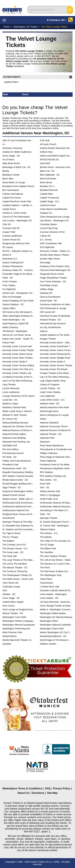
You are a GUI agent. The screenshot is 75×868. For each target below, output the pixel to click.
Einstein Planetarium (13, 266)
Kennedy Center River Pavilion (18, 358)
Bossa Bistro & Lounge (14, 182)
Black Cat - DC (47, 171)
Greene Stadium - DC (13, 304)
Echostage (45, 262)
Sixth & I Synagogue (50, 495)
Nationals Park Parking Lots (16, 442)
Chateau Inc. (46, 213)
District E (7, 255)
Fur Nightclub (9, 289)
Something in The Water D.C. (54, 510)
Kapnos (44, 331)
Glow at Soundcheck (50, 297)
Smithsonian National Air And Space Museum (19, 507)
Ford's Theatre (10, 282)
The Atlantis (46, 537)
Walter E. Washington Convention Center (56, 609)
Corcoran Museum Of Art (52, 232)
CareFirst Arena (48, 205)
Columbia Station (48, 224)
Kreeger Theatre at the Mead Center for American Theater (56, 373)
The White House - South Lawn (18, 579)
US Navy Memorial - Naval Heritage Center (56, 602)
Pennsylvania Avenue (13, 453)
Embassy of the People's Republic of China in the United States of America (56, 266)
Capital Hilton (47, 194)
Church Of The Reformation (16, 217)
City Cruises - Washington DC (17, 221)
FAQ (47, 788)
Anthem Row (46, 152)
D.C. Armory (46, 240)
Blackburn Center (11, 175)
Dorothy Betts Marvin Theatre (54, 255)
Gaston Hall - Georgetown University (19, 293)
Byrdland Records (49, 190)
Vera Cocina (8, 606)
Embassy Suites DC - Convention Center (19, 270)
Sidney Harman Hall (50, 491)
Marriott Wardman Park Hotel (54, 407)
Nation (43, 419)
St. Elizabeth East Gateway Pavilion (19, 526)
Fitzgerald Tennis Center (52, 274)
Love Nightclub (47, 396)
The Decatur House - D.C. (15, 548)
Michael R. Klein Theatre (15, 415)
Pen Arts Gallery (10, 449)
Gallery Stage (47, 289)
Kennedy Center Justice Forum (55, 350)
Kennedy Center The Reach (54, 369)
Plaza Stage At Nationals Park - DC (56, 457)
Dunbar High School (50, 259)
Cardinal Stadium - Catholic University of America (19, 205)
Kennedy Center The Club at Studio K (19, 369)
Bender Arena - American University (56, 167)
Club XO (7, 224)
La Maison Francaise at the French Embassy (19, 377)
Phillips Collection (49, 453)
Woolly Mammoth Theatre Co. (17, 640)
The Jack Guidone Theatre (53, 556)
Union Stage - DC (11, 598)
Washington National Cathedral (55, 625)
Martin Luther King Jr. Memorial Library (19, 411)
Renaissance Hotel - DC (14, 468)
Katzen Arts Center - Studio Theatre (19, 339)
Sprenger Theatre (49, 518)
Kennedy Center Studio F (15, 362)
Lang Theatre (9, 385)
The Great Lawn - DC (13, 552)
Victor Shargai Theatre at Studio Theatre (56, 606)
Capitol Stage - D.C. (50, 201)
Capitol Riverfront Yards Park (17, 201)
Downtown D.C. (10, 259)
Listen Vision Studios (50, 392)
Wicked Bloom (9, 636)
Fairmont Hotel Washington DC (55, 270)
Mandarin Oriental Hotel (14, 407)
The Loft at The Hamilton (15, 564)
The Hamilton (47, 552)
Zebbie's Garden (48, 644)
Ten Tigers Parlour (11, 533)
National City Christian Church (17, 426)
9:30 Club (45, 140)
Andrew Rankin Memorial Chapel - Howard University (56, 148)
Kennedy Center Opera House (17, 354)
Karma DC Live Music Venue (17, 335)
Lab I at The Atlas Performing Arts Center (56, 377)
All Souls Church (48, 144)
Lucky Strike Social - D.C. (53, 400)
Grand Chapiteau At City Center (18, 301)
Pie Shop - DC (9, 457)
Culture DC (45, 236)
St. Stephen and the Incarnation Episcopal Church (19, 529)
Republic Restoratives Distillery (18, 472)
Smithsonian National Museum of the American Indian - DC (56, 507)
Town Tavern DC (11, 583)
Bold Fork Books (48, 179)
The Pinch (45, 568)
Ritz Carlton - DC (48, 480)
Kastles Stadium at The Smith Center (56, 335)
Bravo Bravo (46, 182)
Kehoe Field (8, 343)
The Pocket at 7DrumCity (15, 571)
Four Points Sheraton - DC (53, 282)
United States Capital (13, 602)
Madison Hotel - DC (50, 404)
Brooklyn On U (47, 186)
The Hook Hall (9, 556)
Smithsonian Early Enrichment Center (19, 503)
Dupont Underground (13, 262)
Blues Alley (8, 179)
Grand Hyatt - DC (49, 301)
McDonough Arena (49, 411)
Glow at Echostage (12, 297)
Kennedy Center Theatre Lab (17, 373)
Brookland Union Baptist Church (18, 186)
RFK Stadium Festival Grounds (18, 476)
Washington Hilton (49, 621)
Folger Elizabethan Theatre (53, 278)
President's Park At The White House (56, 465)
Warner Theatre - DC (13, 613)
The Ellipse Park (48, 548)
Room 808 (45, 484)
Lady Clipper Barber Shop (53, 381)
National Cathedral (49, 423)
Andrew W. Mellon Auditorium (17, 152)
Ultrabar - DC (9, 594)
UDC (5, 590)
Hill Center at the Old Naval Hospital (19, 312)
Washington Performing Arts (16, 629)
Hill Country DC (48, 312)
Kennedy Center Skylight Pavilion (56, 358)
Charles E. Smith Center (14, 213)
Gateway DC (46, 293)
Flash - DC (8, 278)
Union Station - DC (49, 598)
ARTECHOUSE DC (50, 160)
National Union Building (14, 438)
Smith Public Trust (49, 499)
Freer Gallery (9, 285)
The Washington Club (51, 575)
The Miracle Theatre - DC (15, 568)
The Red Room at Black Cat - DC (56, 571)
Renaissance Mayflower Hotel (55, 468)
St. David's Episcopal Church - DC (56, 522)
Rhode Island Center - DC (15, 480)
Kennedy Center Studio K (52, 362)
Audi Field (45, 163)
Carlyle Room (9, 209)
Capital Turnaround (49, 198)
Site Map (52, 793)
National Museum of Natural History (56, 430)
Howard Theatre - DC (51, 320)
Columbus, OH (57, 20)
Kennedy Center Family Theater (18, 350)
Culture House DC (11, 240)
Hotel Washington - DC (14, 320)
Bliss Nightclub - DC (50, 175)
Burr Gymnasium (11, 190)
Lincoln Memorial (11, 388)
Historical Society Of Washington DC (56, 316)
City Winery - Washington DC (54, 221)
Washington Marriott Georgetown (19, 625)
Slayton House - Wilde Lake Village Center (19, 499)
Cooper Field (9, 232)
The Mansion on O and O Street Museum (56, 564)
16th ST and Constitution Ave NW (19, 140)
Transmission (47, 583)
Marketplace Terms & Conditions (22, 788)
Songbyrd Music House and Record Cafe (19, 514)
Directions (38, 793)
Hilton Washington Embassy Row (19, 316)
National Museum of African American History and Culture (19, 430)
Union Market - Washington (53, 594)
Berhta (6, 171)
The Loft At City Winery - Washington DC (56, 560)
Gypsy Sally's (9, 308)
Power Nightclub (48, 461)
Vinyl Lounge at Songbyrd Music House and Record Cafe (19, 609)
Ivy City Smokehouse (50, 327)
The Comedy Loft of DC (14, 545)
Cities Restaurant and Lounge (55, 217)
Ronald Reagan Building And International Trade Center (19, 484)
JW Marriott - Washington (15, 331)
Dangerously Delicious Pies (16, 243)
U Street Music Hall (49, 587)
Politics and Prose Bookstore (17, 461)
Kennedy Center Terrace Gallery (18, 365)
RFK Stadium (47, 472)
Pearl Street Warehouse (52, 446)
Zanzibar (7, 644)
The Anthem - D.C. (49, 533)
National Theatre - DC (51, 434)
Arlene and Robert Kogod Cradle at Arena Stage (56, 156)
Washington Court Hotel (14, 617)
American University (12, 148)
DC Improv (8, 247)
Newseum (45, 442)
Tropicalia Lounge (11, 587)
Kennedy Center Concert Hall (17, 346)
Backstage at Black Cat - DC (17, 167)
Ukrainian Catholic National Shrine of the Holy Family (56, 590)
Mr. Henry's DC (10, 419)
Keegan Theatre (48, 339)
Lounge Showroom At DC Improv (19, 396)
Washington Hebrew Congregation (19, 621)
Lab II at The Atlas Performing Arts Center (19, 381)
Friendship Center (49, 285)
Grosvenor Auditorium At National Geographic (56, 304)
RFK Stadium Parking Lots (53, 476)
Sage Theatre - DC (12, 487)
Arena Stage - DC (11, 156)
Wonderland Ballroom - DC (53, 636)
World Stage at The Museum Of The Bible (56, 640)
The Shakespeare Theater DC (17, 575)
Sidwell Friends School (14, 495)
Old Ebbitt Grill (10, 446)
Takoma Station (48, 529)
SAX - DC (45, 487)
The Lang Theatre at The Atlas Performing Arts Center (19, 560)
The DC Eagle (47, 545)
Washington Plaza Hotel (52, 629)
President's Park (11, 465)
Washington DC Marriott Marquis (56, 617)
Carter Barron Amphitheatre (54, 209)
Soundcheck (9, 518)
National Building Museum (15, 423)
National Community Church (54, 426)
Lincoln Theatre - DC (50, 388)
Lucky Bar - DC (10, 400)
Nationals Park (47, 438)
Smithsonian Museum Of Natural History (56, 503)
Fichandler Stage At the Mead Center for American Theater (19, 274)
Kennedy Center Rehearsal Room (56, 354)
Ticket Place (46, 579)
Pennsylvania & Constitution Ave (56, 449)
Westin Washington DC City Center (56, 632)
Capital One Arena (11, 198)
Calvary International (13, 194)
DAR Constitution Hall (51, 243)
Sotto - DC (45, 514)
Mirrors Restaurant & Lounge (54, 415)
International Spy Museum (53, 323)
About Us (23, 793)
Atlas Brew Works (11, 163)
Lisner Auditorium (11, 392)
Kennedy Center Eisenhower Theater (56, 346)
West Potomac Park (12, 632)
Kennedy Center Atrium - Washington (56, 343)
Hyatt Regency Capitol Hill (15, 323)
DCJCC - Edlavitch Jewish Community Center (19, 251)
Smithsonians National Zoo (16, 510)
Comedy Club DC (11, 228)
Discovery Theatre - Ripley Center (56, 251)
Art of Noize (8, 160)
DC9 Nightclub (47, 247)
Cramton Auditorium (12, 236)
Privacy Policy (62, 788)
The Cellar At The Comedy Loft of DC (56, 541)
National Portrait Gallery (14, 434)
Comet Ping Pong (49, 228)
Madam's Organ (10, 404)
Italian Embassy (10, 327)
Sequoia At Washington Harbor (18, 491)
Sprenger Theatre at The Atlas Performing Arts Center (19, 522)
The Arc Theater (10, 537)
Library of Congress (50, 385)
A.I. (4, 144)
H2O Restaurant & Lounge (53, 308)
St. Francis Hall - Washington (54, 526)
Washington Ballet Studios (53, 613)
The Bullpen (8, 541)
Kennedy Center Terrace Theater (56, 365)
